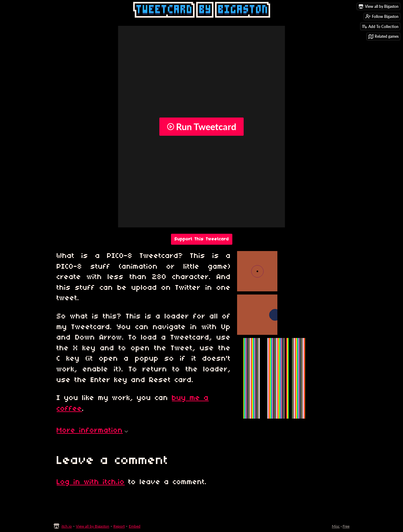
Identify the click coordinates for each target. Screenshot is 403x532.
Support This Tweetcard (202, 239)
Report (119, 526)
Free (346, 526)
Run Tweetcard (201, 127)
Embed (135, 526)
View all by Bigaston (93, 526)
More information (92, 431)
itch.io (67, 526)
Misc (336, 526)
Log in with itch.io (91, 482)
